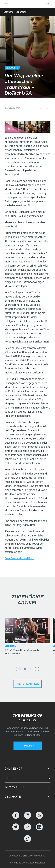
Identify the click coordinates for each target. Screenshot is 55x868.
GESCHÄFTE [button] (13, 797)
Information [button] (14, 787)
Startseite (8, 12)
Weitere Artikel (28, 684)
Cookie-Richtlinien (37, 856)
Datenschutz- (16, 856)
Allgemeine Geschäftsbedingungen (27, 863)
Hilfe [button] (8, 778)
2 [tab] (30, 669)
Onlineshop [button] (13, 769)
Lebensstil (21, 12)
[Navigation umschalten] (6, 4)
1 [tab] (25, 669)
